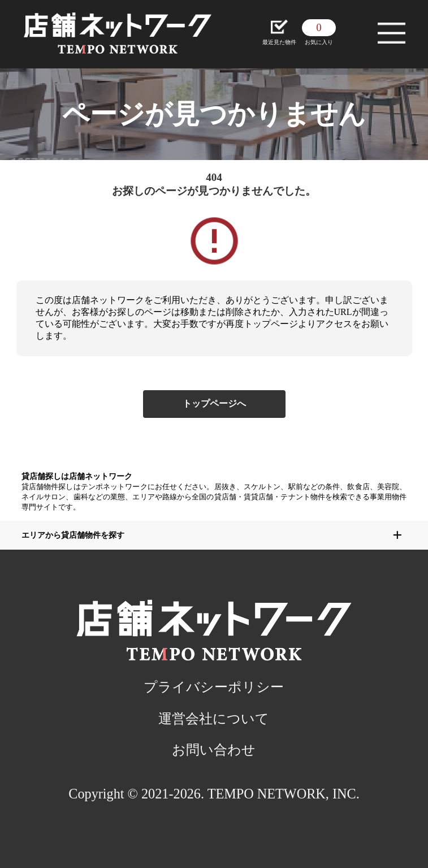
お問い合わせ (214, 750)
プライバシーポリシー (214, 687)
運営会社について (214, 718)
